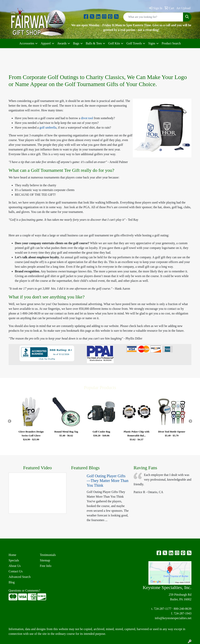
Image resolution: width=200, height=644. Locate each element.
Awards (62, 43)
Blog (12, 582)
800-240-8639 (183, 609)
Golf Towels (134, 43)
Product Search (171, 43)
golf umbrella (48, 127)
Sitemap (45, 560)
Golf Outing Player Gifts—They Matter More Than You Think (108, 481)
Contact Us (16, 571)
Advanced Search (20, 577)
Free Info (46, 566)
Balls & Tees (94, 43)
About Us (15, 566)
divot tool (87, 118)
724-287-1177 (162, 609)
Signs (152, 43)
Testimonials (48, 555)
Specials (14, 560)
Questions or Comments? (24, 590)
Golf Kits (114, 43)
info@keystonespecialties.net (173, 618)
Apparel (46, 43)
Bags (76, 43)
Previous (10, 421)
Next (190, 421)
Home (12, 555)
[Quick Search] (153, 17)
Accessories (27, 43)
